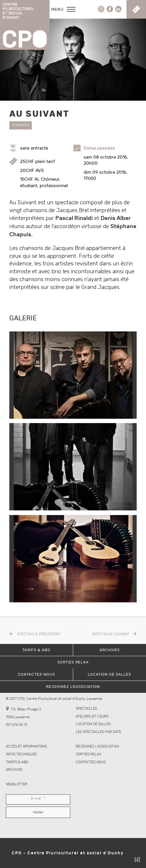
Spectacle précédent (39, 634)
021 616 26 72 (17, 725)
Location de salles (93, 724)
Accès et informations (26, 747)
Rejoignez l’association (97, 747)
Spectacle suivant (111, 634)
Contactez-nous (91, 762)
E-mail (38, 799)
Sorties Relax (88, 754)
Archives (14, 770)
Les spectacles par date (98, 732)
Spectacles (86, 709)
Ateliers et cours (92, 717)
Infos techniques (21, 754)
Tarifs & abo (17, 762)
